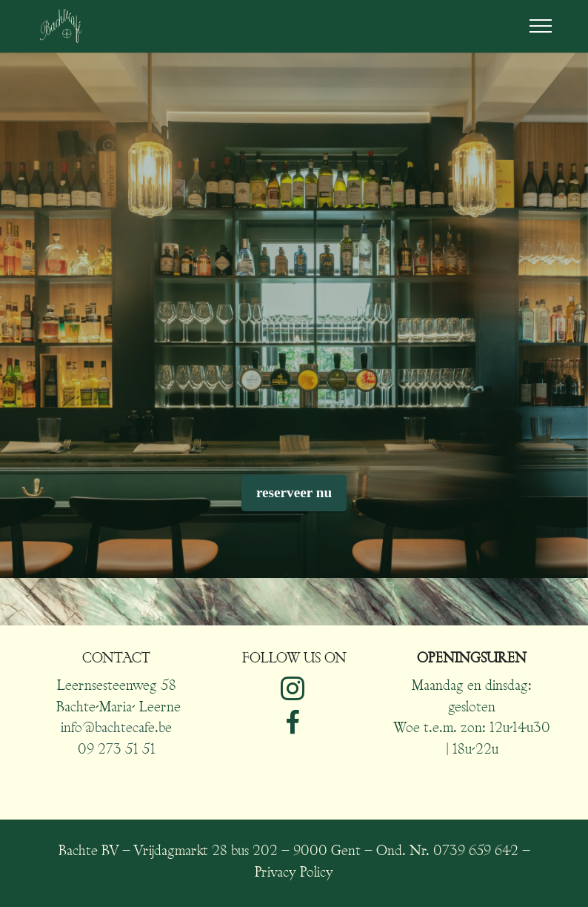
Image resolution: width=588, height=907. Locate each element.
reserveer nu (294, 492)
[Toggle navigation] (541, 26)
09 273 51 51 (117, 750)
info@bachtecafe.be (116, 729)
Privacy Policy (294, 873)
